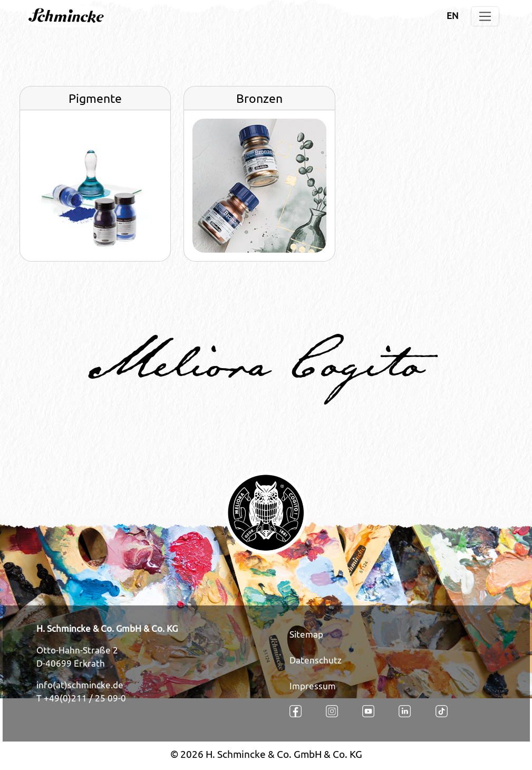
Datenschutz (316, 660)
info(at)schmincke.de (80, 685)
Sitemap (306, 634)
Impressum (313, 686)
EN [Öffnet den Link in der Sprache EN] (452, 16)
